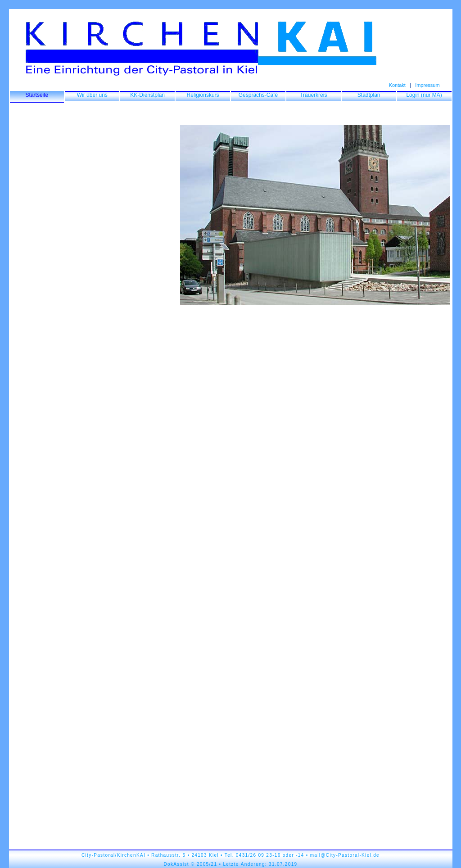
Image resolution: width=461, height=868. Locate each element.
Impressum (427, 85)
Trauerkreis (313, 95)
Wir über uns (92, 95)
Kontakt (397, 85)
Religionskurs (203, 95)
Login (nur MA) (424, 95)
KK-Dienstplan (147, 95)
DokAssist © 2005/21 (191, 864)
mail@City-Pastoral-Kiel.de (345, 855)
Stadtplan (369, 95)
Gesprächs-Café (258, 95)
